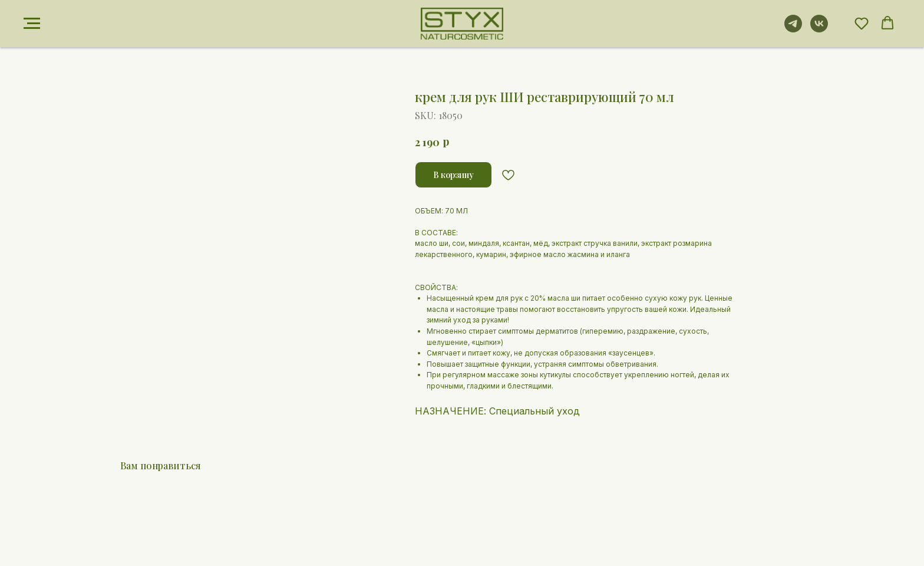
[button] (862, 23)
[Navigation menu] (32, 24)
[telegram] (793, 29)
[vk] (819, 29)
